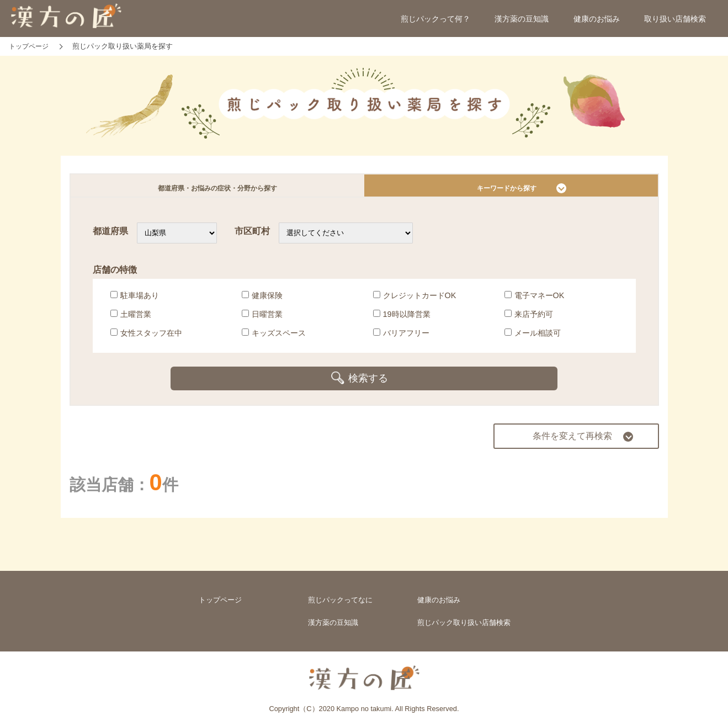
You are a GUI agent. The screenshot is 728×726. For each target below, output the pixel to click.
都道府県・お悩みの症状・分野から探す (217, 188)
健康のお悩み (597, 19)
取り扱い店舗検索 (675, 19)
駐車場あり (135, 300)
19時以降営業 (402, 319)
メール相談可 (533, 337)
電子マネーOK (535, 300)
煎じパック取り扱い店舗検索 (464, 619)
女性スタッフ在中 (146, 337)
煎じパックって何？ (435, 19)
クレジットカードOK (415, 300)
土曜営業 (131, 319)
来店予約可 (529, 319)
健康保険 (262, 300)
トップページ (220, 594)
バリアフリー (401, 337)
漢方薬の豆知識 (522, 19)
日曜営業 (262, 319)
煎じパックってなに (340, 594)
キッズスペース (274, 337)
